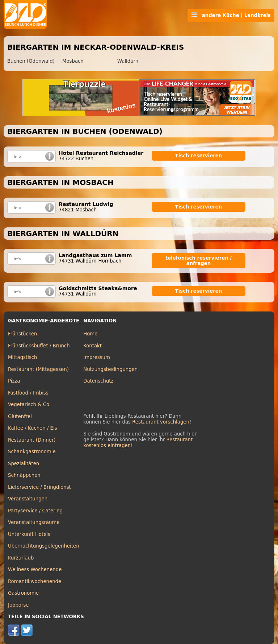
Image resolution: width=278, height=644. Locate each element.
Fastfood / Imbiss (28, 393)
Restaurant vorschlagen (161, 422)
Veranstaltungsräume (34, 522)
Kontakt (92, 346)
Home (90, 334)
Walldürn (128, 61)
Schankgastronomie (32, 452)
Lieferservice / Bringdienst (39, 487)
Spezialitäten (24, 464)
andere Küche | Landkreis (231, 15)
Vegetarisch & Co (29, 404)
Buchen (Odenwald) (31, 61)
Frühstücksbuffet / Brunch (39, 346)
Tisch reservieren (199, 156)
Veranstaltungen (28, 499)
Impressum (97, 357)
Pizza (14, 381)
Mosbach (73, 61)
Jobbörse (18, 605)
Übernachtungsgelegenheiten (44, 546)
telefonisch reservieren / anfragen (199, 261)
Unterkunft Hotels (29, 534)
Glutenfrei (20, 416)
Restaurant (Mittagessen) (38, 369)
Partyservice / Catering (35, 511)
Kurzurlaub (21, 558)
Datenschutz (98, 381)
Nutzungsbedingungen (110, 369)
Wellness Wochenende (35, 569)
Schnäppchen (24, 475)
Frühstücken (23, 334)
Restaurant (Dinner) (32, 440)
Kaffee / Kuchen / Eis (33, 428)
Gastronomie (23, 593)
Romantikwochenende (35, 581)
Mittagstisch (23, 357)
